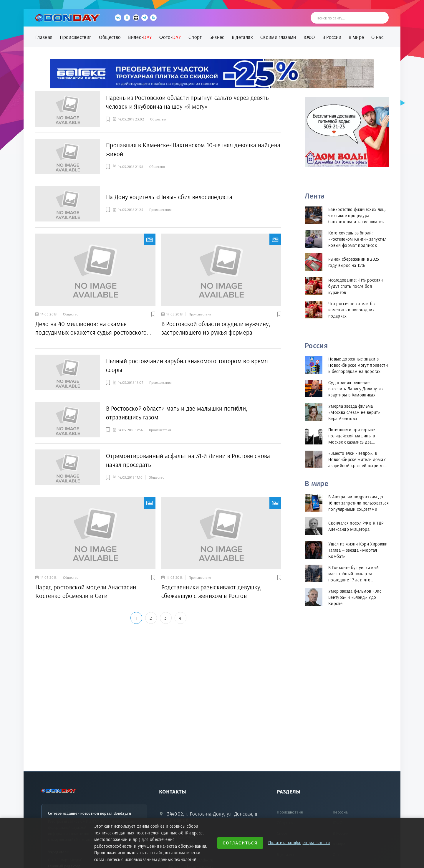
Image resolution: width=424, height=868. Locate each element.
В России (332, 37)
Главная (44, 37)
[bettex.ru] (212, 74)
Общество (110, 37)
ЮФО (309, 37)
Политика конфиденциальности (299, 843)
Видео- (140, 37)
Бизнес (217, 37)
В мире (356, 37)
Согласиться (240, 843)
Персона (340, 812)
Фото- (170, 37)
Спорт (195, 37)
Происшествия (76, 37)
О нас (377, 37)
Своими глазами (278, 37)
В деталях (242, 37)
